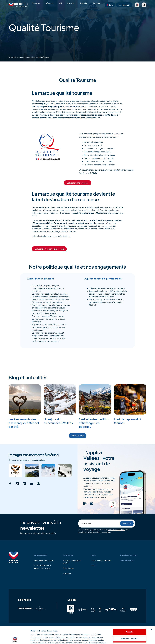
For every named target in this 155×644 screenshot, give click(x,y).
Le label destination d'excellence (49, 249)
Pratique (97, 3)
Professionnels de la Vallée (72, 562)
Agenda (71, 3)
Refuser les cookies (130, 629)
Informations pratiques (101, 560)
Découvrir (36, 3)
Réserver (124, 5)
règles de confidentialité (117, 530)
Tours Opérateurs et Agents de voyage (43, 567)
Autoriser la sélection (130, 622)
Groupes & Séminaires (44, 560)
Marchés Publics (127, 560)
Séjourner (50, 3)
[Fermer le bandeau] (151, 613)
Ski (61, 3)
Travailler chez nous (129, 555)
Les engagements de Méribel (26, 57)
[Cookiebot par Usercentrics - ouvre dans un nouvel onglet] (15, 639)
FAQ (93, 565)
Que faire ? (83, 5)
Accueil (11, 57)
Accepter (130, 616)
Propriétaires (68, 568)
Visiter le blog (78, 436)
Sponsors (67, 573)
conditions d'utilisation (87, 532)
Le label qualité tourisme (78, 183)
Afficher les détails (128, 639)
